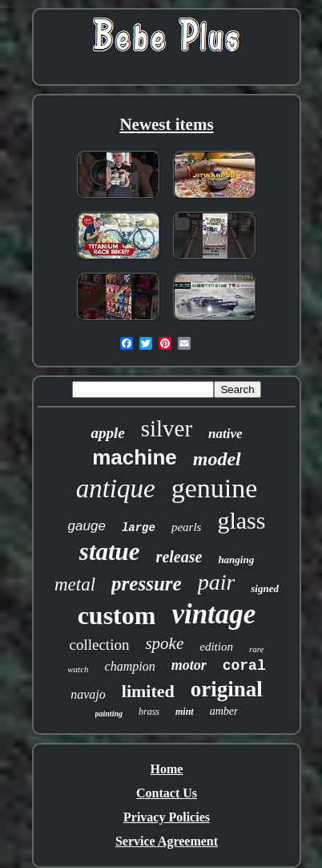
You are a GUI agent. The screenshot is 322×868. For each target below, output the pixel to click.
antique (116, 489)
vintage (213, 614)
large (139, 528)
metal (75, 584)
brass (149, 712)
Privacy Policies (167, 817)
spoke (164, 643)
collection (100, 645)
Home (167, 769)
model (217, 459)
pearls (187, 527)
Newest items (166, 124)
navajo (88, 694)
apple (107, 433)
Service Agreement (167, 841)
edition (216, 647)
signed (265, 588)
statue (110, 552)
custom (117, 615)
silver (167, 428)
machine (135, 457)
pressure (147, 584)
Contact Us (167, 793)
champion (130, 666)
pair (217, 582)
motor (189, 665)
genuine (215, 488)
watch (78, 669)
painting (109, 714)
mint (185, 712)
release (179, 557)
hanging (236, 560)
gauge (87, 526)
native (225, 434)
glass (241, 520)
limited (148, 691)
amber (224, 711)
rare (257, 649)
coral (244, 666)
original (227, 689)
